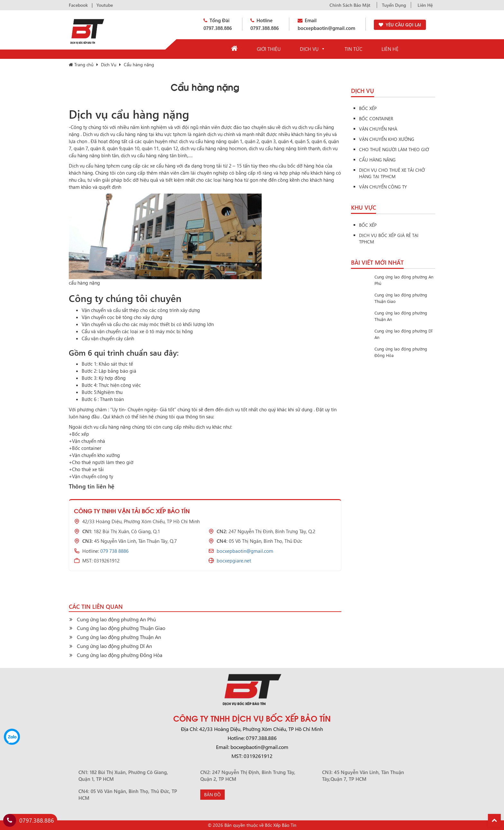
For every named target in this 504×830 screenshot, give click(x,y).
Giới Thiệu (269, 49)
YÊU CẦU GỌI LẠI (403, 25)
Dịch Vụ (313, 49)
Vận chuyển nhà (89, 441)
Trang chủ (81, 64)
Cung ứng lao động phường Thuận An (119, 637)
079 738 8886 (114, 551)
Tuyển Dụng (394, 5)
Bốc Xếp (368, 108)
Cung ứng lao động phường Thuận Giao (121, 628)
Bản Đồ (212, 794)
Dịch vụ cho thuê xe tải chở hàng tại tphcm (392, 173)
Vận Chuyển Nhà (378, 129)
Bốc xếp (81, 434)
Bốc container (87, 448)
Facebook (78, 5)
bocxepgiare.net (234, 561)
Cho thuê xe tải (88, 469)
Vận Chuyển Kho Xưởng (387, 139)
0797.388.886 (29, 820)
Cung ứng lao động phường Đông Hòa (120, 655)
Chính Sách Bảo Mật (350, 5)
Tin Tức (353, 49)
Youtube (105, 5)
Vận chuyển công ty (93, 476)
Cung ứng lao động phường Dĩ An (114, 646)
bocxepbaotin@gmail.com (245, 551)
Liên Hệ (425, 5)
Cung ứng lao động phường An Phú (116, 619)
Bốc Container (376, 119)
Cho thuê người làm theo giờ (103, 462)
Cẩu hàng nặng (377, 160)
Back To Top (494, 820)
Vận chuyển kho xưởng (96, 455)
